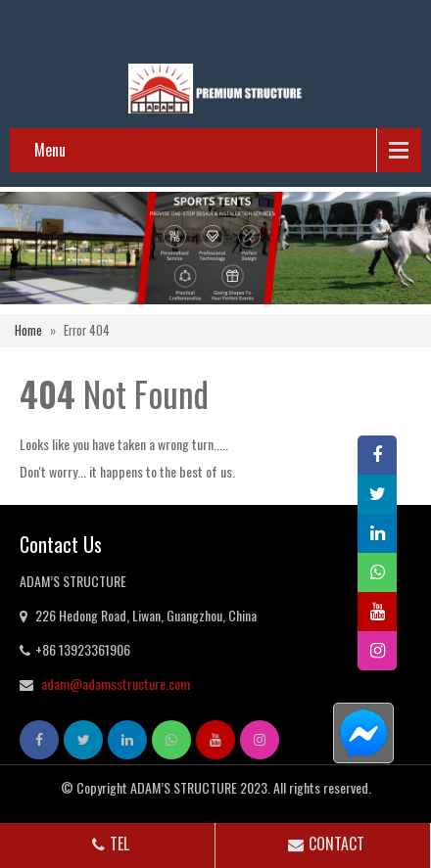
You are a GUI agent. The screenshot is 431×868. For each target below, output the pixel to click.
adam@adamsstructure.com (116, 684)
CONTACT (324, 844)
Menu (50, 150)
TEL (109, 844)
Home (28, 330)
